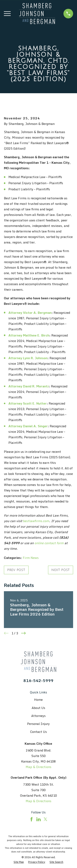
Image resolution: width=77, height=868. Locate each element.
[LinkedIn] (38, 819)
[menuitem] (19, 862)
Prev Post (16, 570)
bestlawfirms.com (36, 521)
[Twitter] (45, 819)
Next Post (61, 570)
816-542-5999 (38, 680)
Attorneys (38, 716)
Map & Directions (38, 767)
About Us (38, 708)
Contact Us (38, 732)
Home (38, 700)
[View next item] (24, 633)
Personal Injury (38, 724)
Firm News (31, 558)
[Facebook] (32, 819)
